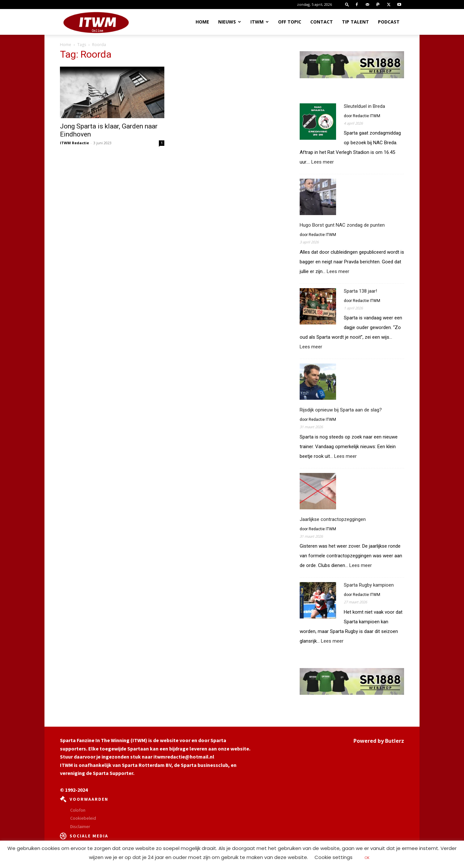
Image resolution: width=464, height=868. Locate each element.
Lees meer (323, 162)
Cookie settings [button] (333, 857)
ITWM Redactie (74, 143)
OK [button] (367, 858)
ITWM (260, 22)
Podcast (389, 22)
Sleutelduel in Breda (364, 106)
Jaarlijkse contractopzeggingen (333, 519)
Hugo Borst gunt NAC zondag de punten (342, 225)
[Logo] (96, 22)
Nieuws (230, 22)
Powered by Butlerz (379, 741)
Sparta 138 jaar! (360, 291)
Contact (322, 22)
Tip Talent (355, 22)
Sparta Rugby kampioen (369, 585)
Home (202, 22)
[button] (347, 4)
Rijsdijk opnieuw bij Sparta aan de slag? (341, 410)
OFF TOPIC (290, 22)
